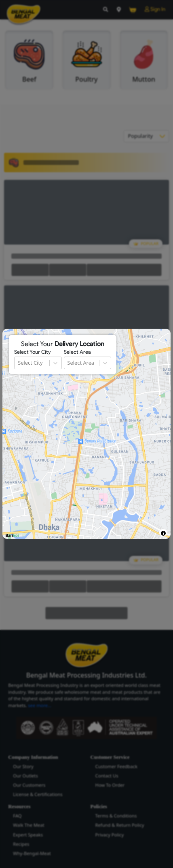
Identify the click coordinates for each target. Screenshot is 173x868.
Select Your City (32, 352)
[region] (86, 434)
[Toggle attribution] (163, 533)
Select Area (77, 352)
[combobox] (18, 363)
